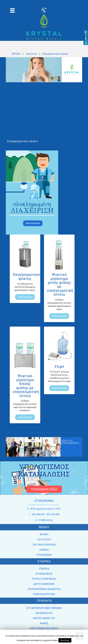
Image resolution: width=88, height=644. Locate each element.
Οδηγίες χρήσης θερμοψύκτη (31, 120)
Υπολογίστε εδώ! (44, 489)
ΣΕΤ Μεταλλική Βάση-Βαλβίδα (27, 106)
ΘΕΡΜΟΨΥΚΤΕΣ (44, 613)
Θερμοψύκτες (16, 113)
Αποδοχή (65, 640)
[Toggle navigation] (12, 11)
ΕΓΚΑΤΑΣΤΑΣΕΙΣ (44, 574)
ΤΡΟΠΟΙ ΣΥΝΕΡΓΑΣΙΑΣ (44, 579)
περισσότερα (33, 223)
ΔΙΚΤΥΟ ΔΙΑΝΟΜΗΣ (44, 584)
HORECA (44, 550)
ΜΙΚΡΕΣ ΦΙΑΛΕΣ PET (44, 618)
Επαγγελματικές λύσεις (23, 141)
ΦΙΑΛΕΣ (44, 623)
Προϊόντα (31, 54)
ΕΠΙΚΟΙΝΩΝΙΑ (44, 555)
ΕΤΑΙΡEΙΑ (44, 569)
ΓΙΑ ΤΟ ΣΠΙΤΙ (44, 540)
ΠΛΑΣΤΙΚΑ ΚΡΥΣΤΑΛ (44, 594)
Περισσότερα (25, 297)
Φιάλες (12, 134)
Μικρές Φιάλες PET (20, 127)
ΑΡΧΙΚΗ (16, 54)
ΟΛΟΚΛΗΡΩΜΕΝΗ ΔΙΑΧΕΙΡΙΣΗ (44, 589)
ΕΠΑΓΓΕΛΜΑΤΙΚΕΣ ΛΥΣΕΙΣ (44, 628)
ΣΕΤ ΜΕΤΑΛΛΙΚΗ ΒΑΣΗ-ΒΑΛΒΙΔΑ (44, 608)
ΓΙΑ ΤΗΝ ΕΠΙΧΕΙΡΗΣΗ (44, 545)
